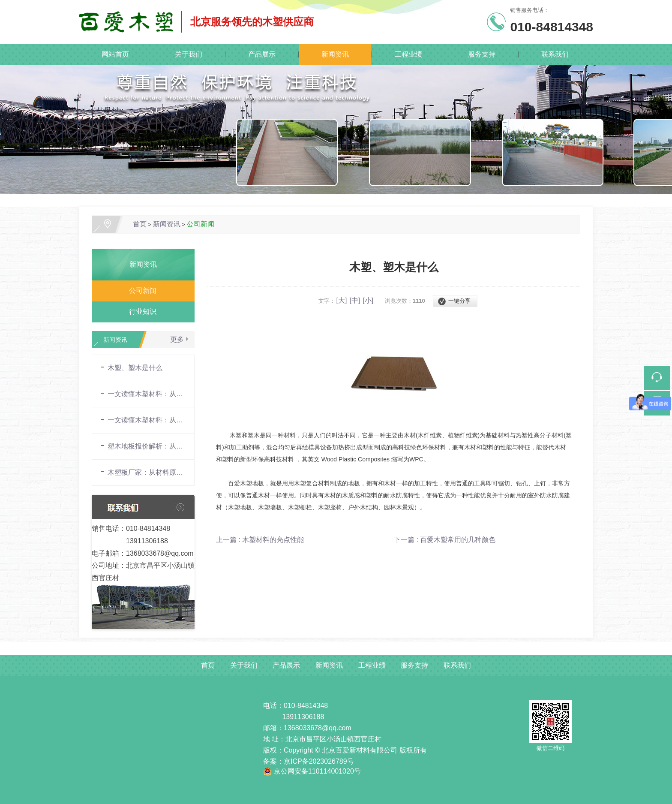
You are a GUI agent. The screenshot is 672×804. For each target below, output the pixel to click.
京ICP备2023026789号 (319, 761)
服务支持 (482, 54)
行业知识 (139, 312)
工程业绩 (408, 54)
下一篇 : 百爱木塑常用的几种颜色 (445, 540)
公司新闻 (201, 224)
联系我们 (555, 54)
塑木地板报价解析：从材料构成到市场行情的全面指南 (147, 446)
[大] (342, 300)
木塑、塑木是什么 (135, 368)
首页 (140, 224)
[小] (368, 300)
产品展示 (262, 54)
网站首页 (115, 54)
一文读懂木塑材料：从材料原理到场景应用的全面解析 (147, 394)
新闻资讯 (335, 54)
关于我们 (189, 54)
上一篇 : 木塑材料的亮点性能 (260, 540)
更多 (177, 339)
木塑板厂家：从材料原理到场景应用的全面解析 (147, 472)
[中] (355, 300)
